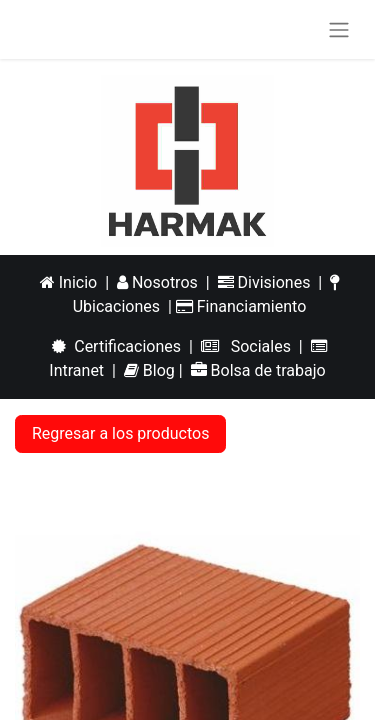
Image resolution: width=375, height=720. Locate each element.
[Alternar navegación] (339, 29)
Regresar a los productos (120, 433)
